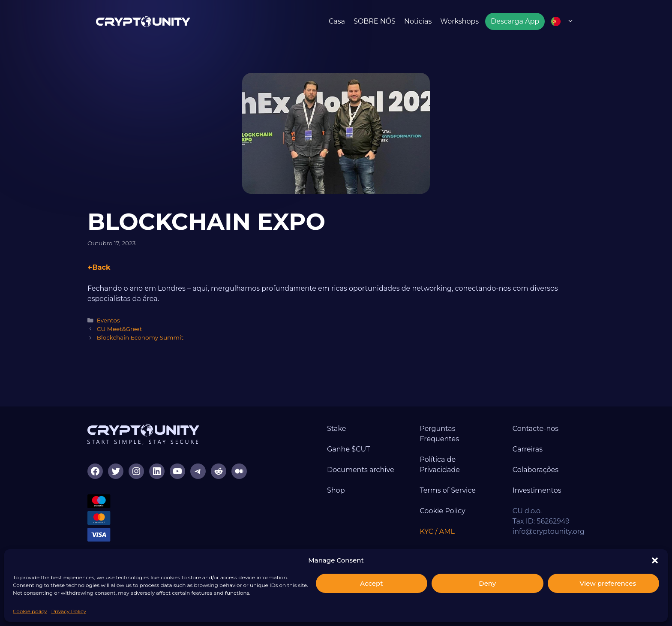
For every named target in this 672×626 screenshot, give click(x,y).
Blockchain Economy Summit (140, 337)
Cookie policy (30, 611)
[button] (655, 560)
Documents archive (361, 470)
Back (101, 267)
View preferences (608, 583)
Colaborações (535, 470)
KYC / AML (437, 531)
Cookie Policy (442, 511)
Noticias (418, 21)
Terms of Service (448, 490)
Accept (371, 583)
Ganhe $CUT (348, 449)
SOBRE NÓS (375, 21)
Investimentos (537, 490)
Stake (336, 429)
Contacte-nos (535, 429)
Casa (337, 21)
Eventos (108, 320)
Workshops (459, 21)
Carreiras (528, 449)
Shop (336, 490)
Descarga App (515, 21)
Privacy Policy (69, 611)
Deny (487, 583)
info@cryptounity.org (549, 531)
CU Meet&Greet (120, 329)
